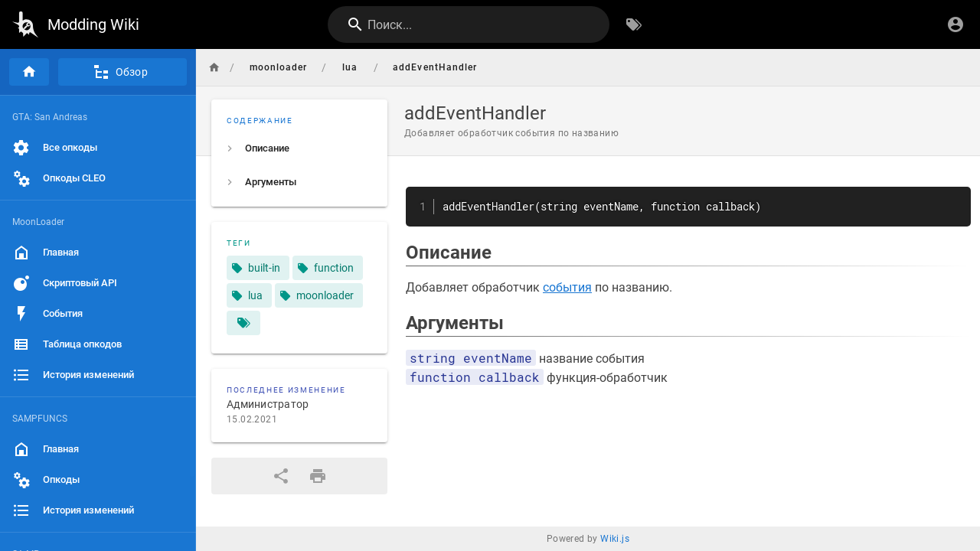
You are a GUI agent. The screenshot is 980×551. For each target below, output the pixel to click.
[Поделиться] (281, 476)
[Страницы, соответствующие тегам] (243, 323)
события (567, 287)
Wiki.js (615, 539)
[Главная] (29, 72)
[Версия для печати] (318, 476)
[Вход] (955, 24)
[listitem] (299, 148)
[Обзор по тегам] (634, 24)
